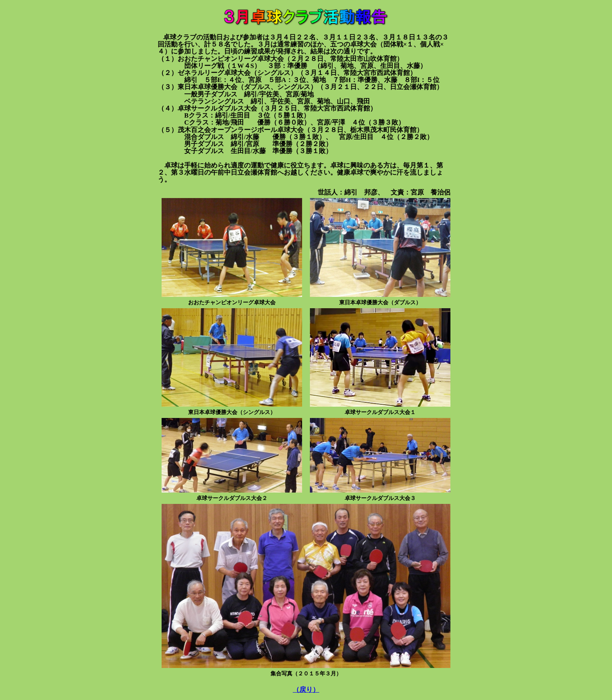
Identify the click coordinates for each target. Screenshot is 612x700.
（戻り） (306, 690)
